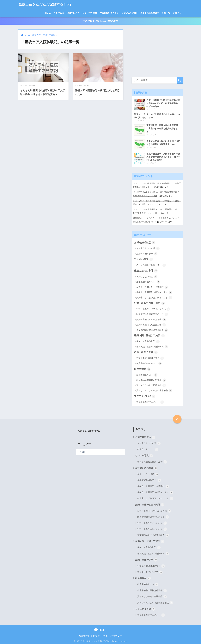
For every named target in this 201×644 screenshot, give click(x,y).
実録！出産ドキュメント (150, 402)
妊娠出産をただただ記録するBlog (45, 4)
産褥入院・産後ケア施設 (149, 336)
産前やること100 (129, 13)
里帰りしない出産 (147, 277)
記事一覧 (166, 13)
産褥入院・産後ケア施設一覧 (152, 347)
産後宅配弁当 (73, 13)
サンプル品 (59, 13)
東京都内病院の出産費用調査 (152, 330)
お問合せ (177, 13)
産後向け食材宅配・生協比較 (152, 287)
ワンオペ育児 (143, 259)
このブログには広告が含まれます (101, 21)
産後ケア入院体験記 (148, 342)
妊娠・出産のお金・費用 (149, 303)
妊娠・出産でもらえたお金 (151, 325)
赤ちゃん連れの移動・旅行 (151, 265)
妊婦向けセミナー (147, 254)
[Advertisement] (157, 52)
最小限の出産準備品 (150, 13)
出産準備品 (142, 369)
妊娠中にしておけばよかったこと (154, 298)
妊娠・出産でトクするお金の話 (153, 309)
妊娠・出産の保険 (146, 352)
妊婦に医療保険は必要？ (150, 358)
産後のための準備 (146, 271)
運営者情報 (84, 636)
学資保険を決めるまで (149, 364)
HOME (100, 630)
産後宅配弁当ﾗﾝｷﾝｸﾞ (148, 282)
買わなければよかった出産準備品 (154, 391)
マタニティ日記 (145, 396)
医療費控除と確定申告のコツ (152, 314)
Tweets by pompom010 (89, 431)
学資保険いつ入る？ (109, 13)
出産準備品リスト (147, 375)
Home (48, 13)
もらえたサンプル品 (148, 248)
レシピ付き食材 (90, 13)
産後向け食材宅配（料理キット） (154, 292)
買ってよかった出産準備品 (151, 385)
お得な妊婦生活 (145, 243)
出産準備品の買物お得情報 (151, 380)
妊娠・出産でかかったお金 (151, 320)
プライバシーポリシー (112, 636)
